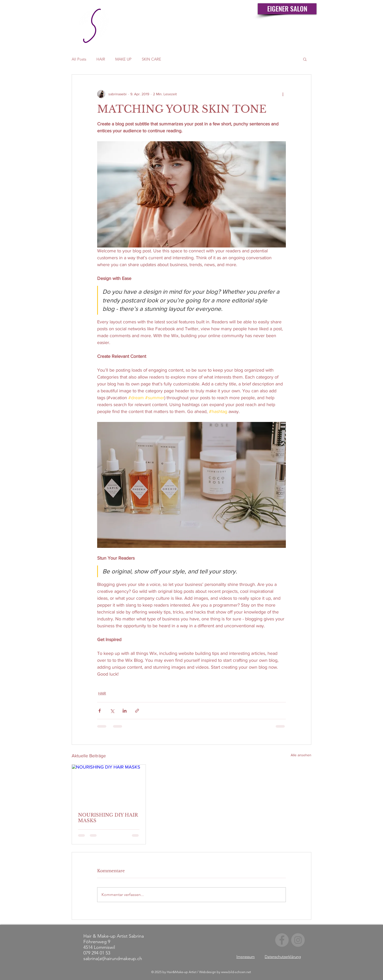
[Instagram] (298, 940)
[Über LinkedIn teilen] (125, 711)
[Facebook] (282, 940)
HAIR (101, 59)
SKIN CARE (151, 59)
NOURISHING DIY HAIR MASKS (108, 818)
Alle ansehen (301, 755)
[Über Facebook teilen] (100, 711)
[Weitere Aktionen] (283, 94)
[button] (305, 59)
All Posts (79, 59)
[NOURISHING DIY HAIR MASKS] (109, 785)
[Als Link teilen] (137, 711)
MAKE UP (123, 59)
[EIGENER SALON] (287, 9)
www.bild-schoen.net (236, 972)
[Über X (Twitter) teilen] (112, 711)
